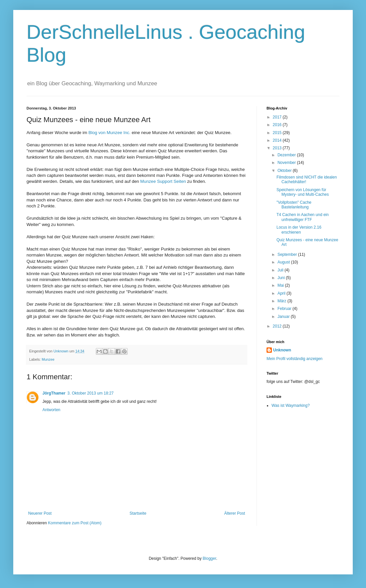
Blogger (209, 558)
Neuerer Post (40, 513)
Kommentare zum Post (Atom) (75, 523)
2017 (278, 117)
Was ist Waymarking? (291, 405)
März (282, 301)
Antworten (51, 410)
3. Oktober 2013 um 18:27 (90, 393)
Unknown (282, 350)
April (282, 293)
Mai (281, 285)
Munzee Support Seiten (163, 181)
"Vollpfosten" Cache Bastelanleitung (294, 205)
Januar (284, 317)
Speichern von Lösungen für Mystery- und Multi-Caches (303, 192)
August (284, 262)
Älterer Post (235, 513)
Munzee (48, 359)
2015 (278, 133)
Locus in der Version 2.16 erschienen (299, 230)
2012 (278, 326)
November (287, 163)
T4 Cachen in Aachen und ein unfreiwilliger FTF (303, 217)
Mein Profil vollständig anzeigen (295, 359)
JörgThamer (54, 393)
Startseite (138, 513)
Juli (281, 270)
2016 (278, 125)
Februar (285, 309)
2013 (278, 148)
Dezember (287, 155)
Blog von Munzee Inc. (110, 133)
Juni (282, 278)
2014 (278, 140)
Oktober (285, 171)
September (288, 255)
